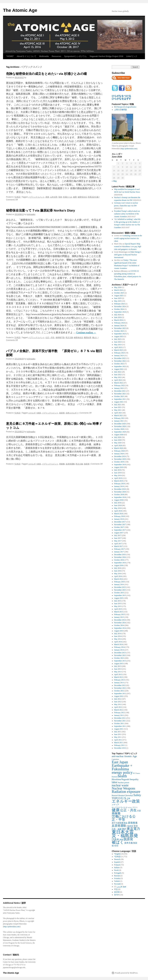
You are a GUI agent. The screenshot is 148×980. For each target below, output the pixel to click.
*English (117, 854)
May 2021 (118, 410)
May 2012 (118, 704)
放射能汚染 (60, 338)
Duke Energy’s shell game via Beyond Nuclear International (128, 255)
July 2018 (118, 503)
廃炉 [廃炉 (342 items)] (124, 829)
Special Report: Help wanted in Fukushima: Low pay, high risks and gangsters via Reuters (128, 247)
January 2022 (119, 388)
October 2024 (119, 309)
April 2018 (118, 511)
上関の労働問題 (121, 110)
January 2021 (119, 421)
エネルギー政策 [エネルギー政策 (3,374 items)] (126, 801)
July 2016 (118, 568)
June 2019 (118, 473)
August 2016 (119, 565)
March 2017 (119, 546)
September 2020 (120, 432)
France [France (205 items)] (138, 773)
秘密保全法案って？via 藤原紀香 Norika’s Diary (40, 210)
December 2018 (120, 489)
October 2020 (119, 429)
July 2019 (118, 470)
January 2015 (119, 617)
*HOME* (10, 56)
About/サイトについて (27, 56)
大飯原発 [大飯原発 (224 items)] (130, 826)
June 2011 (118, 734)
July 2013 (118, 666)
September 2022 (120, 366)
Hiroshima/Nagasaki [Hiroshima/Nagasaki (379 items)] (121, 779)
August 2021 (119, 402)
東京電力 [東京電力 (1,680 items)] (133, 829)
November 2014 (120, 623)
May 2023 (118, 345)
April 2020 (118, 445)
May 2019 (118, 475)
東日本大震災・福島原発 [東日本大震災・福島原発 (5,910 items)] (125, 834)
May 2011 (118, 737)
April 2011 (118, 740)
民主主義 (69, 338)
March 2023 (119, 350)
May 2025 (118, 301)
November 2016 (120, 557)
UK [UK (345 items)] (129, 799)
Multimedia (44, 56)
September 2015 (120, 595)
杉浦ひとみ (68, 197)
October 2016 (119, 560)
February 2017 (119, 549)
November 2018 (120, 492)
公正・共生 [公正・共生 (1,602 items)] (128, 810)
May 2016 (118, 574)
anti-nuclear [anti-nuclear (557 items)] (118, 756)
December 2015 (120, 587)
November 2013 (120, 655)
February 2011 (119, 745)
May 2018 (118, 508)
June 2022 (118, 375)
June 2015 (118, 604)
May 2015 (118, 606)
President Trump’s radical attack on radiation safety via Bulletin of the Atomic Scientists (127, 214)
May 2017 (118, 541)
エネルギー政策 (35, 413)
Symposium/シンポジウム (76, 56)
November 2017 (120, 525)
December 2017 (120, 522)
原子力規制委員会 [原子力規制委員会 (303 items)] (120, 823)
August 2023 (119, 336)
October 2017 (119, 527)
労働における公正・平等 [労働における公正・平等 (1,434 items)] (124, 818)
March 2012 (119, 710)
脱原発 (62, 413)
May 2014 (118, 639)
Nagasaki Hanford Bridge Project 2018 (106, 56)
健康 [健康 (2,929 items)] (116, 810)
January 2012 (119, 715)
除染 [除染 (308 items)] (135, 843)
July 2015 (118, 601)
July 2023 (118, 339)
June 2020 (118, 440)
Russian (117, 876)
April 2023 (118, 347)
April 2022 (118, 380)
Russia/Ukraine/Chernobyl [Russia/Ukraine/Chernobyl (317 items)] (122, 795)
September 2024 (120, 312)
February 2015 (119, 614)
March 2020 (119, 448)
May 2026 (118, 287)
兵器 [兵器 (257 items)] (139, 811)
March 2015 (119, 612)
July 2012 (118, 699)
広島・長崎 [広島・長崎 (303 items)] (117, 829)
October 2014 (119, 625)
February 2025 (119, 304)
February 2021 (119, 418)
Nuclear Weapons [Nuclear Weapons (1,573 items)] (123, 788)
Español (117, 862)
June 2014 (118, 636)
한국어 (117, 895)
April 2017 (118, 544)
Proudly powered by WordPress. (126, 973)
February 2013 (119, 680)
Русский (117, 884)
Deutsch (117, 859)
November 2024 (120, 306)
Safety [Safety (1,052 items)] (137, 795)
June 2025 (118, 298)
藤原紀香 (88, 338)
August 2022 (119, 369)
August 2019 (119, 467)
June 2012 (118, 702)
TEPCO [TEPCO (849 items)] (116, 798)
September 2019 (120, 465)
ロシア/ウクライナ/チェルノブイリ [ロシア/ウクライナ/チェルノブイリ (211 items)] (125, 807)
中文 (116, 889)
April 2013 (118, 674)
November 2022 (120, 361)
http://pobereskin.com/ (12, 927)
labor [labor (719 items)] (115, 782)
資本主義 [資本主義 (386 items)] (129, 843)
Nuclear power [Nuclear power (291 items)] (124, 783)
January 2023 (119, 356)
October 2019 (119, 462)
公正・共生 (50, 338)
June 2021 (118, 407)
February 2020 (119, 451)
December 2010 (120, 748)
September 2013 (120, 661)
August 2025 (119, 296)
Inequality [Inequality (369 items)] (134, 779)
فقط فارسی (121, 887)
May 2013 (118, 672)
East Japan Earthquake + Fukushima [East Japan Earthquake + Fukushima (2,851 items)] (122, 765)
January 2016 (119, 584)
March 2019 (119, 481)
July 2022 (118, 372)
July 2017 (118, 535)
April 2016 (118, 576)
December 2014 (120, 620)
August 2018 (119, 500)
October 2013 (119, 658)
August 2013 (119, 664)
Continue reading (86, 332)
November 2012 (120, 688)
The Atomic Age (20, 10)
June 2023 (118, 342)
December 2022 (120, 358)
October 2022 (119, 364)
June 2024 (118, 317)
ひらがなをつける (121, 96)
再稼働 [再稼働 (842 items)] (116, 813)
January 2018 (119, 519)
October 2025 (119, 293)
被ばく (95, 338)
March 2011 (119, 743)
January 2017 (119, 552)
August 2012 (119, 696)
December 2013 (120, 653)
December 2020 (120, 424)
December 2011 (120, 718)
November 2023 (120, 328)
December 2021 (120, 391)
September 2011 (120, 726)
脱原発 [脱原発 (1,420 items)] (128, 839)
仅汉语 (117, 892)
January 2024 (119, 326)
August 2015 (119, 598)
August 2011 (119, 729)
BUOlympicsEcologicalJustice (125, 107)
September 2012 (120, 694)
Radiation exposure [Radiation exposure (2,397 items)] (126, 792)
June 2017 (118, 538)
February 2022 (119, 386)
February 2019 (119, 484)
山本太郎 (54, 197)
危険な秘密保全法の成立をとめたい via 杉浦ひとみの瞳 (46, 74)
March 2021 (119, 416)
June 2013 (118, 669)
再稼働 (62, 464)
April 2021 (118, 413)
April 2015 (118, 609)
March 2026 (119, 290)
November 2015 (120, 590)
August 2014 (119, 631)
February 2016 (119, 582)
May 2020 (118, 443)
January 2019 (119, 486)
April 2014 (118, 642)
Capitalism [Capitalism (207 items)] (115, 759)
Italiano (117, 867)
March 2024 (119, 320)
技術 (60, 197)
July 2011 (118, 732)
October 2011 (119, 723)
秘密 (75, 197)
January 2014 (119, 650)
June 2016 (118, 571)
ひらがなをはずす (121, 99)
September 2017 (120, 530)
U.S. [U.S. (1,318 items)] (124, 798)
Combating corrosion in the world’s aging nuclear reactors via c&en (128, 238)
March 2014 (119, 644)
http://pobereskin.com (129, 149)
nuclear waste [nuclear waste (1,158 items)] (120, 785)
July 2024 (118, 315)
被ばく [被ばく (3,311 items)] (118, 842)
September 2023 (120, 334)
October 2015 (119, 593)
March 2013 (119, 677)
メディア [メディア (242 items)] (115, 805)
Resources (56, 56)
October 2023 (119, 331)
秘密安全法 (82, 197)
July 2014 (118, 634)
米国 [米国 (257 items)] (121, 840)
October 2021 (119, 396)
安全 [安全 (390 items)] (136, 826)
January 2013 (119, 683)
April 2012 (118, 707)
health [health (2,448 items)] (122, 776)
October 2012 (119, 691)
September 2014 (120, 628)
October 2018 (119, 495)
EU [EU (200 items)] (134, 773)
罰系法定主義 (93, 197)
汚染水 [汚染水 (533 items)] (115, 839)
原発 (47, 197)
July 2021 (118, 405)
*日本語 (17, 197)
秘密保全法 (78, 338)
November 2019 (120, 459)
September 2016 (120, 563)
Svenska (117, 878)
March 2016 (119, 579)
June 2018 (118, 505)
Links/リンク (132, 56)
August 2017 (119, 533)
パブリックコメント (36, 197)
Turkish (117, 881)
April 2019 (118, 478)
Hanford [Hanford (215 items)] (115, 777)
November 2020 (120, 426)
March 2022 (119, 383)
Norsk (116, 870)
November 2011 (120, 721)
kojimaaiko (31, 214)
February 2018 (119, 516)
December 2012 (120, 685)
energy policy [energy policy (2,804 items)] (122, 772)
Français (117, 865)
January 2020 (119, 454)
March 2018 (119, 514)
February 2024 (119, 323)
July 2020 (118, 437)
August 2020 (119, 435)
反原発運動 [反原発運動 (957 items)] (119, 826)
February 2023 (119, 353)
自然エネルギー (72, 413)
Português (118, 873)
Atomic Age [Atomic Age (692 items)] (130, 756)
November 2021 (120, 394)
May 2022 (118, 377)
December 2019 (120, 456)
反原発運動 (70, 464)
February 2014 (119, 647)
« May (114, 181)
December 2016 (120, 555)
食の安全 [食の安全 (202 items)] (115, 846)
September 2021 (120, 399)
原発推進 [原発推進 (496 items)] (133, 823)
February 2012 (119, 713)
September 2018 (120, 497)
